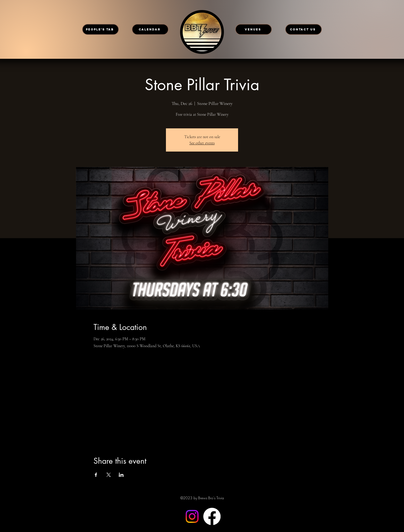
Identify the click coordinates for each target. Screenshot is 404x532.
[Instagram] (192, 516)
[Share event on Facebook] (96, 475)
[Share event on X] (109, 475)
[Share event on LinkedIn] (121, 475)
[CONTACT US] (304, 29)
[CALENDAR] (150, 29)
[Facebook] (212, 516)
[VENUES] (254, 29)
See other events (202, 143)
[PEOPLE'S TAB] (100, 29)
